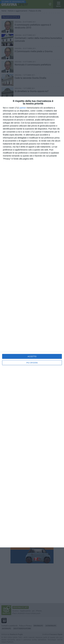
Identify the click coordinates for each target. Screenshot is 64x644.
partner (23, 108)
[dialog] (32, 322)
